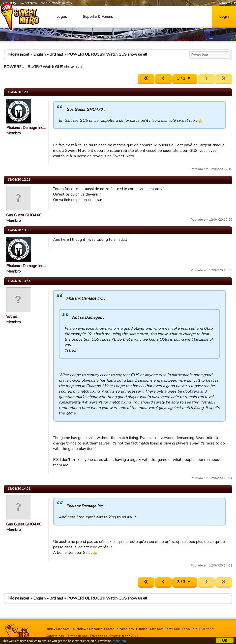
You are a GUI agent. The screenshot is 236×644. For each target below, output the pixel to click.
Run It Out (206, 629)
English (39, 54)
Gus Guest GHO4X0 (24, 215)
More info (119, 641)
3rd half (56, 54)
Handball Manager (150, 629)
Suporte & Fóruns (98, 17)
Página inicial (18, 54)
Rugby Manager (58, 629)
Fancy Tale (190, 629)
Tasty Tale (173, 629)
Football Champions (119, 629)
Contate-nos (55, 636)
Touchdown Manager (87, 629)
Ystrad (12, 317)
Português (222, 3)
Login (224, 17)
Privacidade (99, 636)
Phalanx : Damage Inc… (26, 128)
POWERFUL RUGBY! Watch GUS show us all (107, 54)
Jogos (62, 17)
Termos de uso (77, 636)
